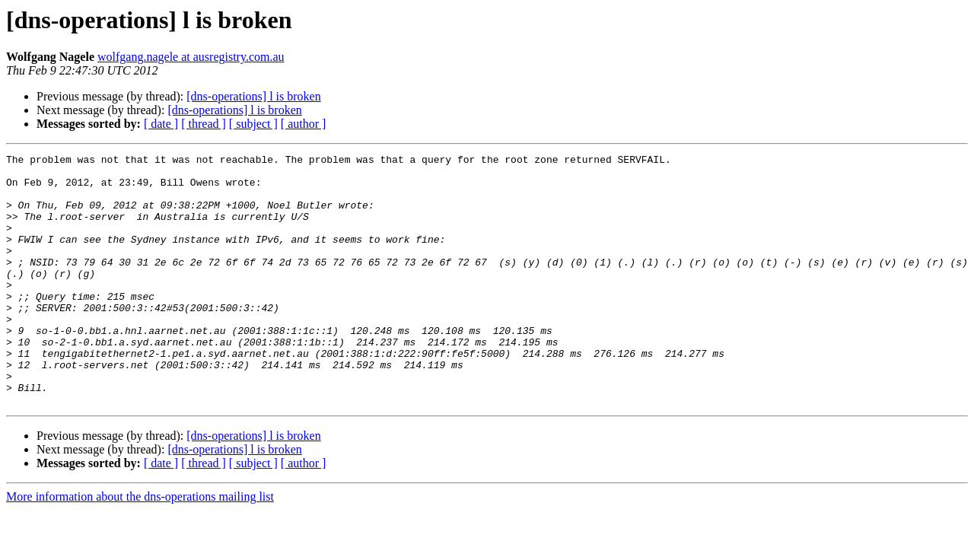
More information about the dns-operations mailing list (140, 547)
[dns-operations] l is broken (253, 96)
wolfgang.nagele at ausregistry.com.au (191, 57)
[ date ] (161, 124)
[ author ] (304, 124)
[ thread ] (204, 124)
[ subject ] (253, 124)
